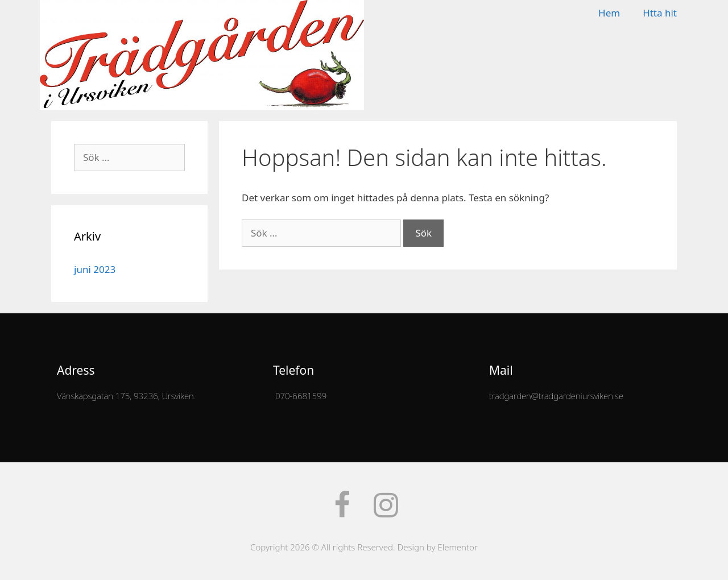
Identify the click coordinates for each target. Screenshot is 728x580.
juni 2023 (95, 269)
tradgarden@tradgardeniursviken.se (556, 396)
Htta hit (660, 13)
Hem (609, 13)
